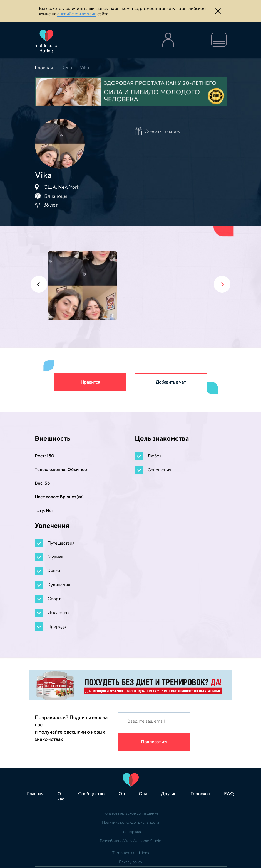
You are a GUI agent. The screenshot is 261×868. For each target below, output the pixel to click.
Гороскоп (200, 794)
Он (122, 794)
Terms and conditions (131, 853)
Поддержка (131, 832)
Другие (169, 794)
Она (68, 68)
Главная (44, 68)
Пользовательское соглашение (131, 813)
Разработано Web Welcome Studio (130, 841)
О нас (61, 796)
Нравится (90, 382)
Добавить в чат (171, 382)
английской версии (77, 14)
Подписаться (154, 742)
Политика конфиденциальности (130, 822)
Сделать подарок (162, 131)
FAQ (229, 794)
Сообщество (91, 794)
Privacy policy (131, 862)
